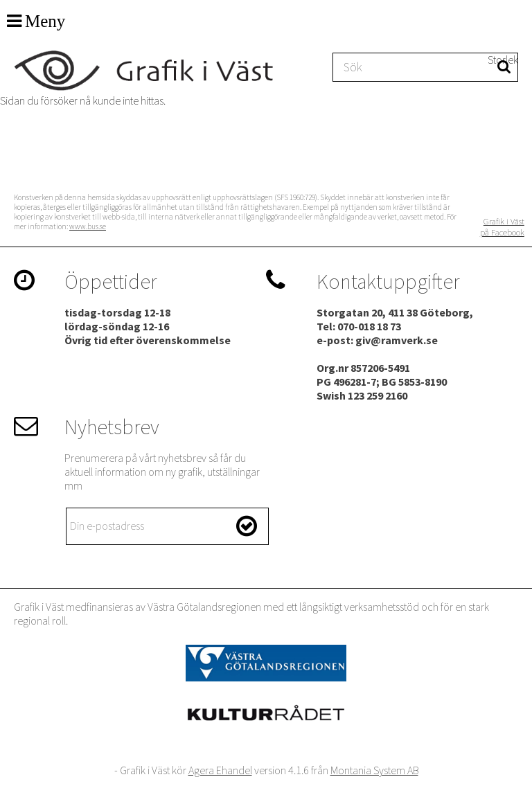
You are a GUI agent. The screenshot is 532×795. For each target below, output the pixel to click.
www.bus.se (88, 226)
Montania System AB (374, 770)
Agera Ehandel (220, 770)
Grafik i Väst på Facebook (502, 226)
